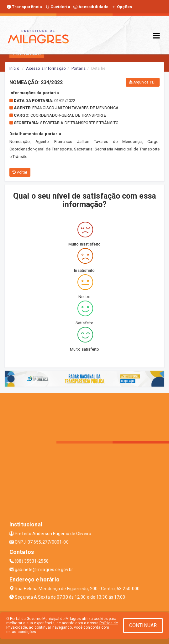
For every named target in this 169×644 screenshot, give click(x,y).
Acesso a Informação (46, 68)
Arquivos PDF (143, 82)
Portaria (79, 68)
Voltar (20, 172)
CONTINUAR (143, 625)
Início (14, 68)
